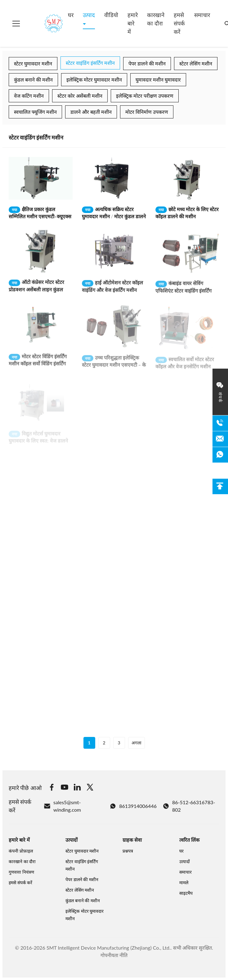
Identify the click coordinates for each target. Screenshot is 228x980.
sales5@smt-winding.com (63, 806)
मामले (184, 882)
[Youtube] (65, 788)
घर (71, 15)
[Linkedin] (77, 788)
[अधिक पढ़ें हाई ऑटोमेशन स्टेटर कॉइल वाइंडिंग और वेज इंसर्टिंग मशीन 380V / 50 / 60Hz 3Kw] (114, 257)
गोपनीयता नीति (114, 955)
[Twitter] (90, 788)
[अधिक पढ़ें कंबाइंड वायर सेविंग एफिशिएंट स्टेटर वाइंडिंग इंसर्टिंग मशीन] (187, 259)
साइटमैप (186, 893)
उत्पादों (185, 861)
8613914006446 (133, 806)
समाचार (202, 15)
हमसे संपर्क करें (179, 23)
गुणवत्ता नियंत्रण (21, 872)
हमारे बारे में (133, 23)
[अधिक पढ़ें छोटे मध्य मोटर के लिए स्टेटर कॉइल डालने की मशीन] (187, 178)
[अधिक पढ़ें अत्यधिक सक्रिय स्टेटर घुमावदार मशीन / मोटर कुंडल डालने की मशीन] (114, 178)
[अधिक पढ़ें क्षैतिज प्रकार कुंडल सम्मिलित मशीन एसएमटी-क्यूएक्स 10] (41, 178)
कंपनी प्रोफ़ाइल (21, 851)
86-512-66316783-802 (189, 806)
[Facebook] (52, 788)
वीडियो (111, 15)
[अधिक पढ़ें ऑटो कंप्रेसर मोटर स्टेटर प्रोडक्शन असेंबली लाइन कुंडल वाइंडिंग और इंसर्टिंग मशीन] (41, 255)
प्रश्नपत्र (128, 851)
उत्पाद (89, 15)
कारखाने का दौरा (156, 19)
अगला (136, 743)
